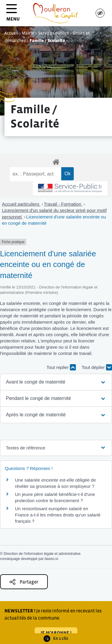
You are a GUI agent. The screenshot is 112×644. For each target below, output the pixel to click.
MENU (13, 15)
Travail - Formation (63, 204)
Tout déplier (97, 367)
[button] (56, 382)
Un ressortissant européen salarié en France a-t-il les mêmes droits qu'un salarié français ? (58, 515)
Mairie (28, 33)
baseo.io (51, 559)
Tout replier (61, 367)
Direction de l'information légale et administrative (42, 554)
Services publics (53, 33)
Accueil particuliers (21, 204)
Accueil (11, 33)
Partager (24, 582)
